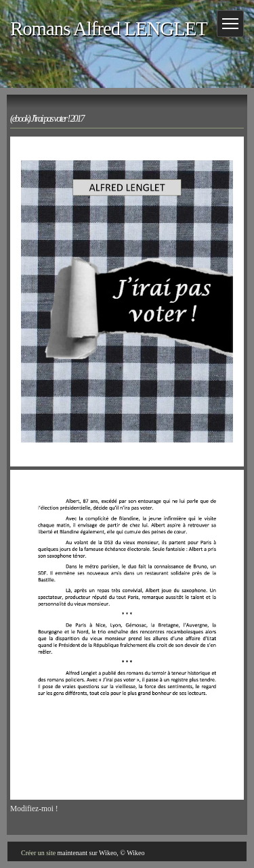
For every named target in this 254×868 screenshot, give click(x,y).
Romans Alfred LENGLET (109, 28)
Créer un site (38, 853)
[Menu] (230, 24)
